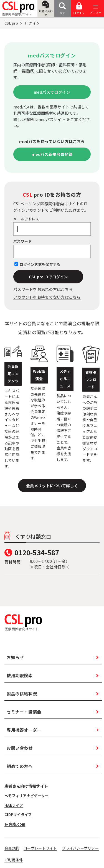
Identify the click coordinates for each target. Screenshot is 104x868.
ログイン (79, 9)
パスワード (22, 241)
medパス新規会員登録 (52, 154)
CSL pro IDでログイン (48, 277)
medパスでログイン (52, 92)
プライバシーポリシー (80, 848)
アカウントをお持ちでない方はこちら (47, 297)
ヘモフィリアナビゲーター (26, 796)
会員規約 (12, 848)
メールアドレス (26, 219)
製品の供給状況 (22, 694)
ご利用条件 (14, 860)
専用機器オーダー (24, 730)
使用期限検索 (20, 675)
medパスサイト (51, 119)
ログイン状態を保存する (40, 264)
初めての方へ (20, 766)
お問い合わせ (46, 9)
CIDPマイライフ (18, 815)
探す (62, 9)
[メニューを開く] (96, 9)
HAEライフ (14, 805)
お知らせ (15, 657)
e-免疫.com (15, 824)
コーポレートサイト (40, 848)
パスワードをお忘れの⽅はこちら (43, 289)
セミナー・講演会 (24, 712)
